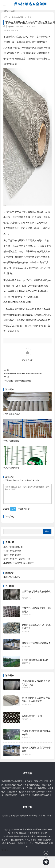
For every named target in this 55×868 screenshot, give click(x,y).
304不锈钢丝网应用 (12, 414)
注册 (13, 11)
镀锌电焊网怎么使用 (32, 719)
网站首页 (6, 819)
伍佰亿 (44, 836)
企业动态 (33, 819)
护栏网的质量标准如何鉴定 (35, 663)
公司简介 (15, 819)
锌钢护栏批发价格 (11, 441)
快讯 (49, 819)
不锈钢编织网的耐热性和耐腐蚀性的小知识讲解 (23, 373)
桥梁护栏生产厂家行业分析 (17, 562)
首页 (5, 17)
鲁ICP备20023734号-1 (22, 836)
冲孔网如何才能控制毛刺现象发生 (17, 381)
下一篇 (6, 377)
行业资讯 (24, 819)
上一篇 (6, 370)
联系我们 (42, 819)
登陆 (6, 11)
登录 (13, 512)
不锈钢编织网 (17, 17)
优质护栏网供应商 (11, 468)
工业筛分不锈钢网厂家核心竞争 (19, 566)
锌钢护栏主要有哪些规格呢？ (36, 646)
